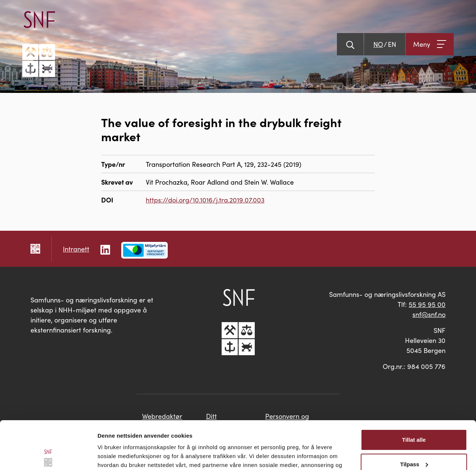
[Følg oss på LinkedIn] (105, 249)
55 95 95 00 (427, 304)
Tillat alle (414, 392)
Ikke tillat (414, 440)
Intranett (76, 249)
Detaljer (108, 455)
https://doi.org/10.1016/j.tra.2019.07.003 (205, 200)
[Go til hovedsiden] (39, 44)
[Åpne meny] (430, 44)
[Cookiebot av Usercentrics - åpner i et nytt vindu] (48, 456)
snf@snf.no (429, 314)
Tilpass (414, 416)
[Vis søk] (350, 44)
